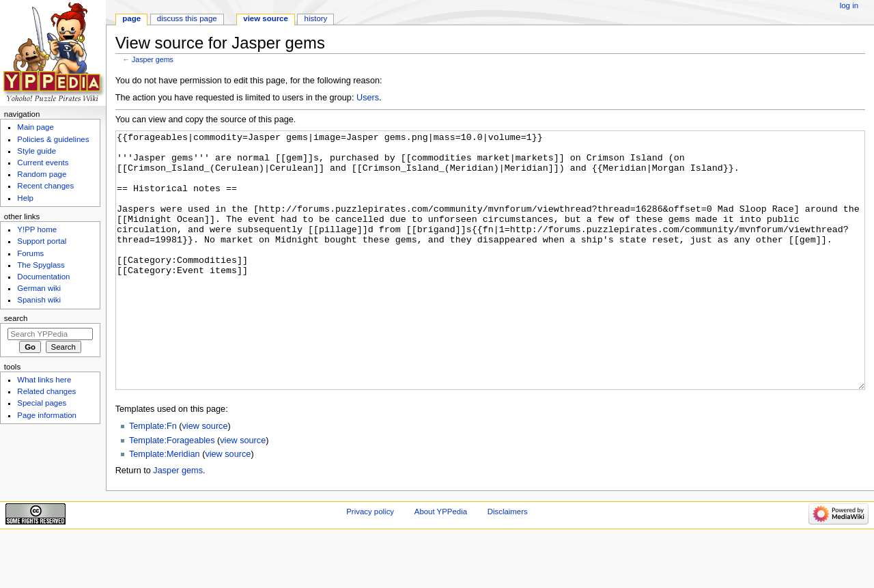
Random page (42, 174)
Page (131, 18)
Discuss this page (187, 18)
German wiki (39, 288)
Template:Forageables (172, 492)
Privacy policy (370, 563)
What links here (44, 380)
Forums (30, 253)
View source (266, 18)
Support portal (42, 241)
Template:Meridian (165, 505)
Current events (43, 163)
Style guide (37, 151)
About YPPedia (441, 563)
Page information (47, 415)
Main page (36, 127)
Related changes (46, 391)
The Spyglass (41, 265)
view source (205, 477)
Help (25, 198)
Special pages (42, 403)
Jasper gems (153, 59)
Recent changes (45, 186)
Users (368, 98)
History (316, 18)
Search (16, 318)
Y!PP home (37, 229)
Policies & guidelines (53, 139)
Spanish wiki (39, 300)
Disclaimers (508, 563)
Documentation (43, 277)
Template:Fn (153, 477)
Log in (849, 5)
